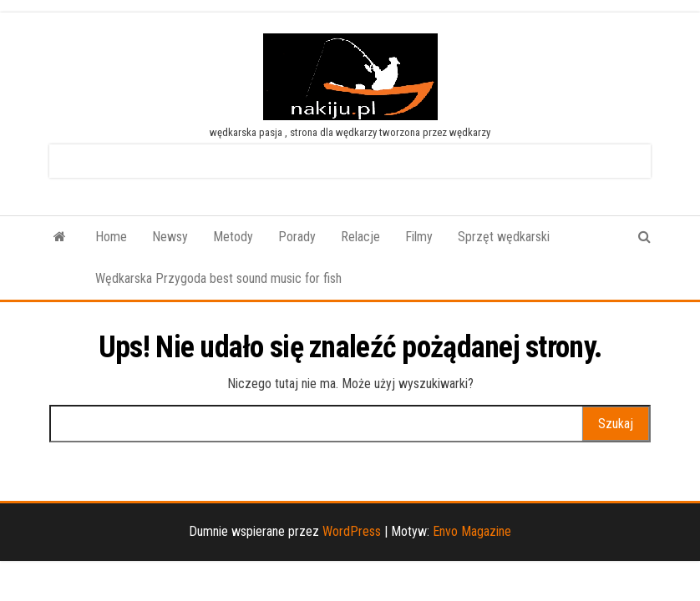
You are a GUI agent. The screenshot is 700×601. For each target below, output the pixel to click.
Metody (233, 237)
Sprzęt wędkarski (504, 237)
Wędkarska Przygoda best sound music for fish (218, 278)
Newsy (170, 237)
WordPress (352, 531)
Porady (297, 237)
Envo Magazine (472, 531)
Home (111, 237)
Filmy (419, 237)
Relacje (360, 237)
